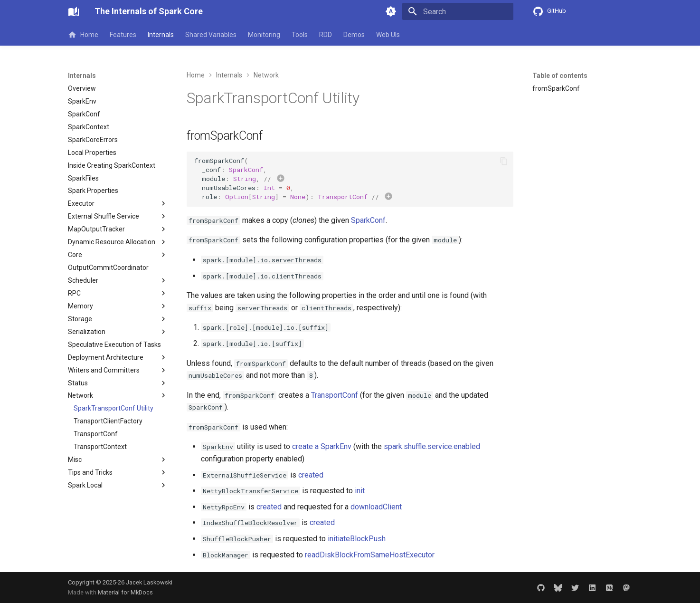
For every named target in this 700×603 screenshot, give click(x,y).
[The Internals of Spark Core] (74, 11)
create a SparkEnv (322, 446)
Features (123, 35)
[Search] (458, 11)
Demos (354, 35)
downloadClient (376, 507)
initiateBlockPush (357, 539)
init (360, 491)
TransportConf (335, 395)
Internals (161, 35)
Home (83, 35)
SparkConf (368, 220)
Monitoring (264, 35)
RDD (326, 35)
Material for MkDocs (125, 592)
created (311, 475)
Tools (300, 35)
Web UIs (388, 35)
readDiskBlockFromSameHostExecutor (370, 555)
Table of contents (560, 76)
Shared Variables (211, 35)
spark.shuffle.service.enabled (432, 446)
